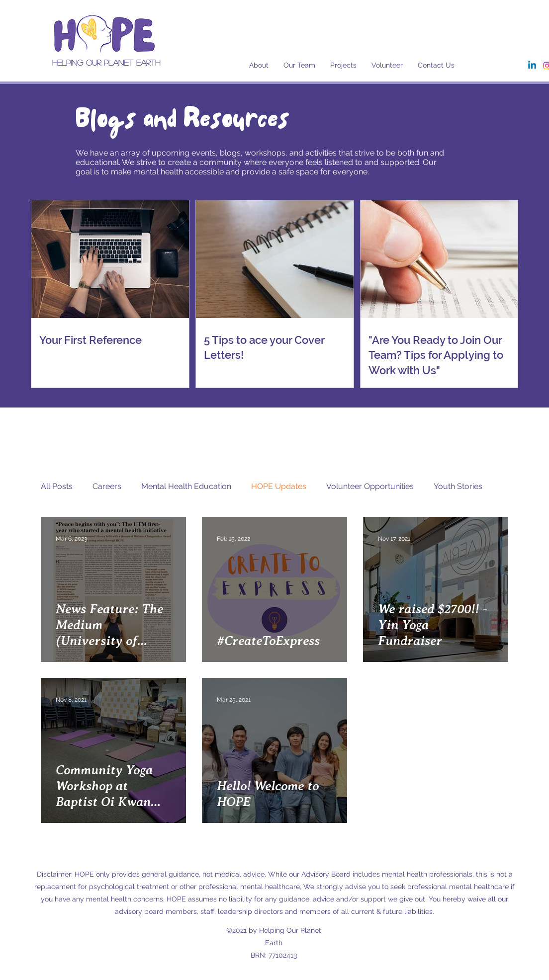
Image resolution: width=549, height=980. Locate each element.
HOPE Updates (279, 486)
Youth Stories (458, 486)
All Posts (57, 486)
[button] (299, 65)
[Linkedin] (532, 66)
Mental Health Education (186, 486)
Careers (107, 486)
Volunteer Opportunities (370, 486)
